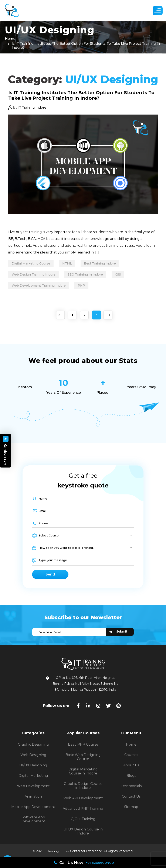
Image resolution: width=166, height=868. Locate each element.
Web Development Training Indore (40, 287)
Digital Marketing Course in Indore (83, 775)
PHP (84, 287)
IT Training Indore (33, 108)
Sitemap (131, 811)
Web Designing (33, 759)
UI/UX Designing (33, 769)
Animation (33, 800)
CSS (122, 276)
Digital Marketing (33, 779)
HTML (70, 265)
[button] (155, 11)
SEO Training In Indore (88, 276)
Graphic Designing (33, 748)
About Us (131, 769)
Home (10, 40)
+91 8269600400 (100, 863)
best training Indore (104, 265)
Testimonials (131, 790)
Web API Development (83, 802)
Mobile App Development (33, 811)
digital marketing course (32, 265)
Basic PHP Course (83, 748)
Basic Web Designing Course (83, 761)
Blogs (131, 779)
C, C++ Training (83, 823)
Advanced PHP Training (83, 812)
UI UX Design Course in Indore (83, 835)
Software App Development (33, 823)
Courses (131, 759)
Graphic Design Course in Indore (83, 790)
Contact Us (131, 800)
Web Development (33, 790)
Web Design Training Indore (34, 276)
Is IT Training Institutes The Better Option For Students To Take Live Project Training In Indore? (76, 96)
